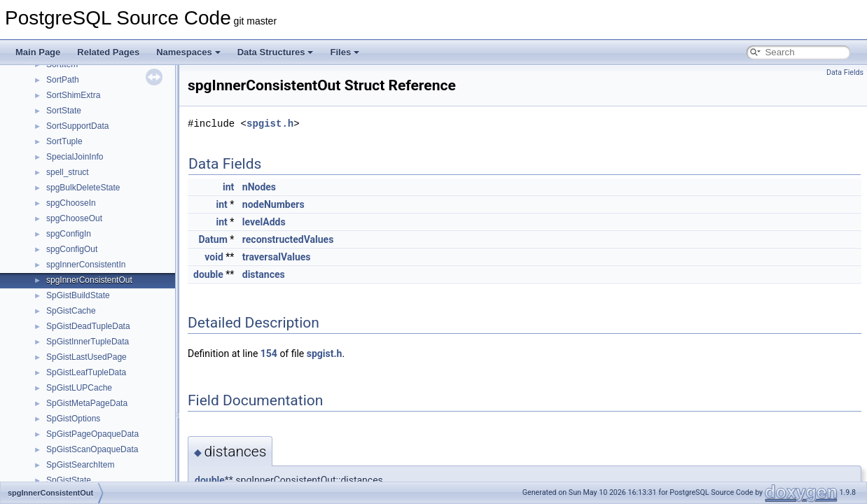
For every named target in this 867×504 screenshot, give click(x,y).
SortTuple (64, 141)
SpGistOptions (73, 419)
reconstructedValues (288, 239)
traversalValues (277, 257)
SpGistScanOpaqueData (92, 449)
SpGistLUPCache (79, 388)
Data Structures (276, 52)
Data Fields (845, 72)
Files (345, 52)
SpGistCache (71, 311)
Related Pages (108, 52)
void (214, 257)
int (228, 187)
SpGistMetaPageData (87, 403)
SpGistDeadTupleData (88, 326)
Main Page (38, 52)
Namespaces (188, 52)
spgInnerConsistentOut (89, 280)
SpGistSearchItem (80, 465)
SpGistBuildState (78, 295)
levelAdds (264, 222)
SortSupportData (77, 126)
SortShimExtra (73, 95)
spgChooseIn (71, 203)
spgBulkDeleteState (83, 188)
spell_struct (68, 172)
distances (264, 274)
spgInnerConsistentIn (86, 265)
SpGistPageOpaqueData (92, 434)
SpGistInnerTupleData (88, 342)
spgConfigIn (69, 234)
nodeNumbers (273, 204)
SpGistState (69, 480)
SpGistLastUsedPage (86, 357)
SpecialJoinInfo (75, 157)
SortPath (63, 80)
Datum (213, 239)
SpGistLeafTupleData (86, 372)
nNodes (259, 187)
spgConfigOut (72, 249)
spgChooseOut (74, 218)
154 (269, 353)
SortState (64, 111)
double (208, 274)
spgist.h (270, 124)
